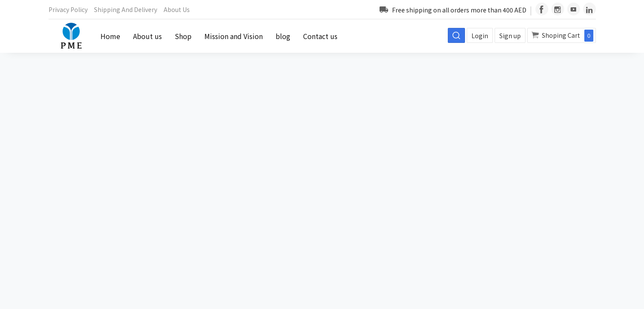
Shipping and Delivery (126, 9)
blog (283, 36)
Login (480, 36)
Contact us (320, 36)
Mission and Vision (234, 36)
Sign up (510, 36)
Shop (183, 36)
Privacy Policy (68, 9)
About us (177, 9)
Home (110, 36)
